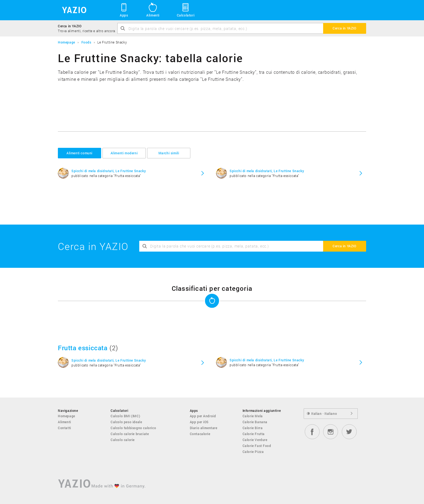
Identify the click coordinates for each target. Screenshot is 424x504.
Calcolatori (186, 10)
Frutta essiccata (83, 348)
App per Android (203, 416)
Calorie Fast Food (257, 446)
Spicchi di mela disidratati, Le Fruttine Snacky (109, 171)
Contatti (64, 428)
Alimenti (153, 10)
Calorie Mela (253, 416)
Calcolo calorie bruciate (130, 434)
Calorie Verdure (255, 440)
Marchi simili (169, 153)
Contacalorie (200, 434)
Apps (124, 10)
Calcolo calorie (123, 440)
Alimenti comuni (79, 153)
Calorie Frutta (254, 434)
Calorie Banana (255, 422)
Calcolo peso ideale (126, 422)
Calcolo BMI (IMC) (125, 416)
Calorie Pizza (253, 452)
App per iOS (199, 422)
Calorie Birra (253, 428)
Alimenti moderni (124, 153)
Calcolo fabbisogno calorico (133, 428)
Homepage (67, 416)
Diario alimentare (204, 428)
